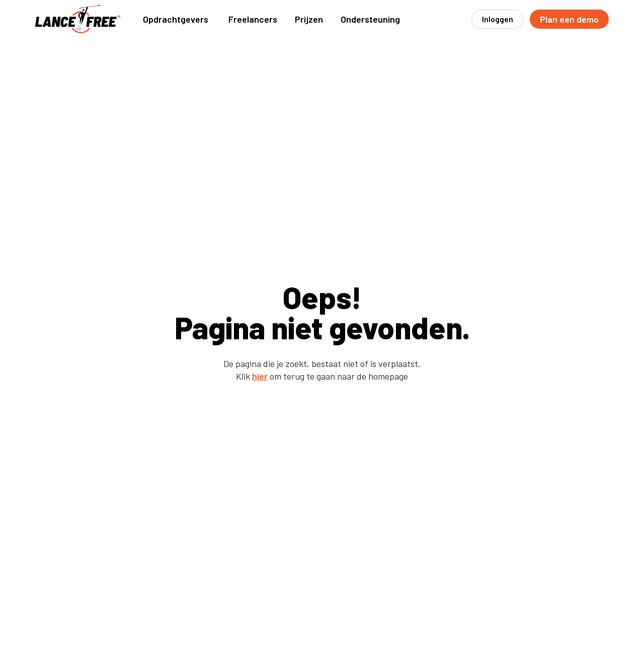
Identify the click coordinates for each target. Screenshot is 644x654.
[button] (176, 19)
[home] (78, 19)
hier (260, 376)
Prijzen (309, 19)
